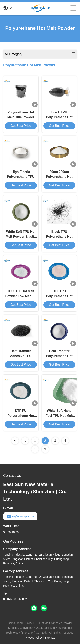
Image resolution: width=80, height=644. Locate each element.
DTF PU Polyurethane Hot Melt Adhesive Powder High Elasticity (21, 414)
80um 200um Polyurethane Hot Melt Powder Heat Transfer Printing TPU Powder (59, 175)
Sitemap (50, 638)
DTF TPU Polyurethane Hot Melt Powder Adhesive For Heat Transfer (59, 294)
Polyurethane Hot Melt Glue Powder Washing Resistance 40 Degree (21, 115)
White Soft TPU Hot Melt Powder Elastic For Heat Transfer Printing (21, 234)
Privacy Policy (34, 638)
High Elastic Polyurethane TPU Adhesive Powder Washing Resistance (21, 175)
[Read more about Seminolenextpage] (15, 441)
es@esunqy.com (20, 516)
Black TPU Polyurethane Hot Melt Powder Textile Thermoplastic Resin (59, 234)
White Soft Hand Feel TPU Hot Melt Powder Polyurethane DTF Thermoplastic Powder (59, 414)
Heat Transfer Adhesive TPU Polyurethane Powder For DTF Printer (21, 354)
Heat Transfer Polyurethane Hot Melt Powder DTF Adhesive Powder (59, 354)
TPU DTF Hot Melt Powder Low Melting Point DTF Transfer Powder (21, 294)
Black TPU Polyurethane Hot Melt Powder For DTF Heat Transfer (59, 115)
